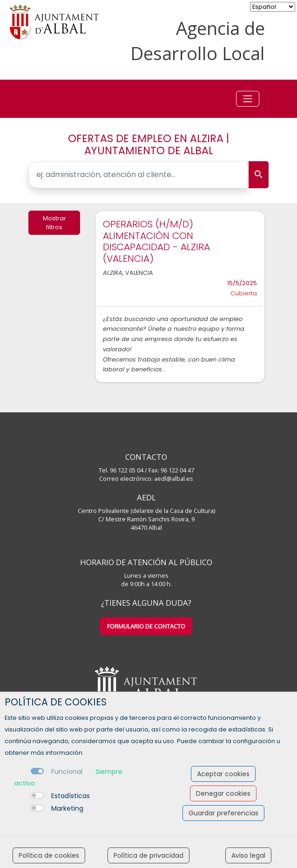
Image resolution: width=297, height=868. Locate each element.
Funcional (67, 772)
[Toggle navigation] (248, 99)
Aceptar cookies (223, 774)
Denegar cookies (223, 793)
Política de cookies (49, 855)
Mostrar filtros (54, 223)
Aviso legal (248, 855)
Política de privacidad (148, 855)
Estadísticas (71, 796)
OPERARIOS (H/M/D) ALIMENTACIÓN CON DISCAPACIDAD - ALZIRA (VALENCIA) (156, 241)
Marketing (67, 808)
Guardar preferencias (223, 813)
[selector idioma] (273, 7)
